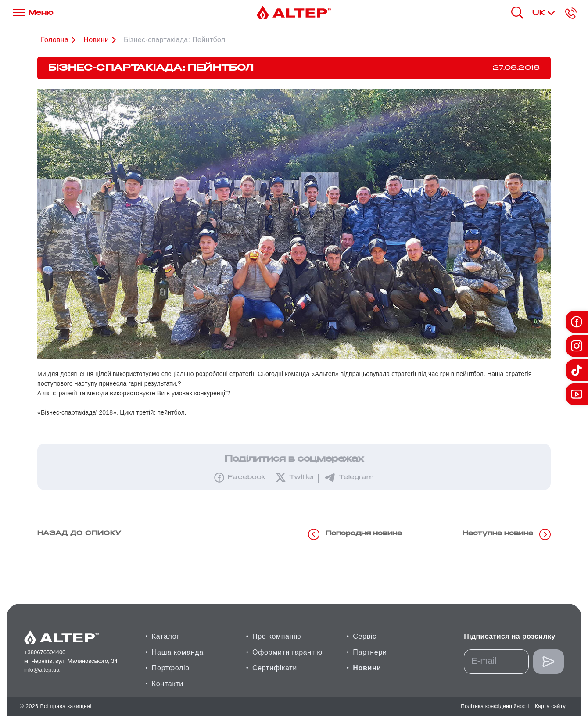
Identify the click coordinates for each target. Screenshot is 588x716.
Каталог (166, 636)
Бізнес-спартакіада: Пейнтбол (175, 40)
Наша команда (178, 652)
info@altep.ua (42, 670)
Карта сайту (550, 706)
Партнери (370, 652)
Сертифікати (275, 668)
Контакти (168, 684)
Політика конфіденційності (495, 706)
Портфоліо (171, 668)
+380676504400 (45, 652)
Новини (367, 668)
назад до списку (79, 534)
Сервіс (365, 636)
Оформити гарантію (287, 652)
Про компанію (277, 636)
